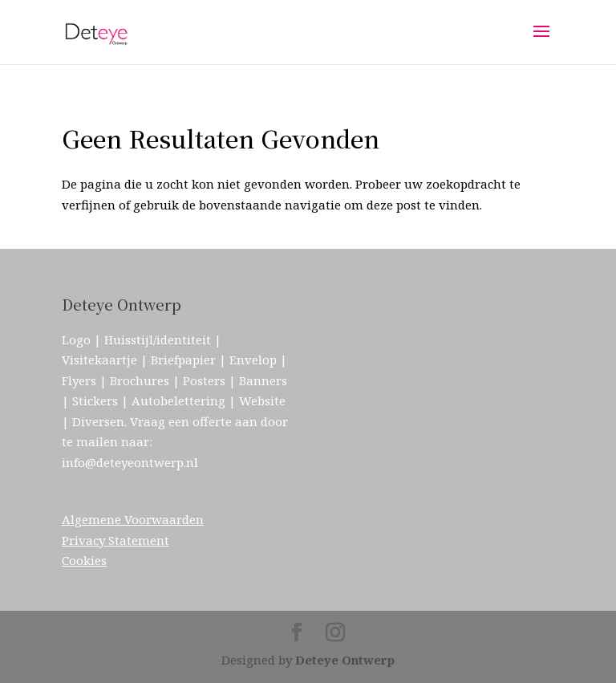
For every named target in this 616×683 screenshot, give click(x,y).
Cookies (84, 560)
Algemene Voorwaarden (133, 519)
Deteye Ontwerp (345, 660)
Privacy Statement (115, 540)
